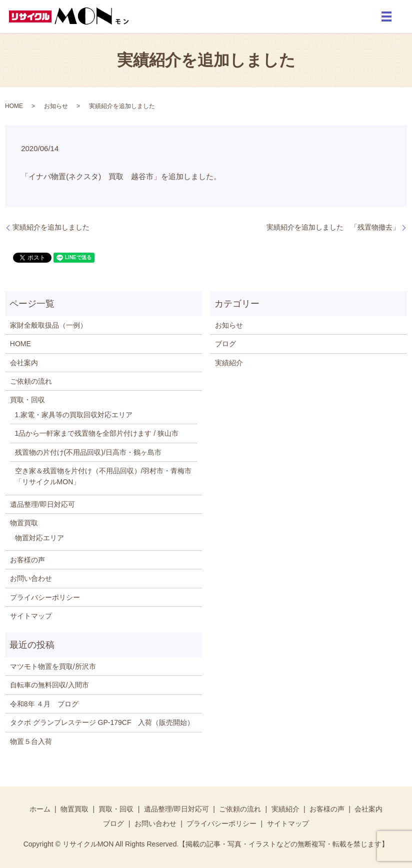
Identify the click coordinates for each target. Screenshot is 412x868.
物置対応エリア (39, 538)
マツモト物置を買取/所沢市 (53, 666)
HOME (14, 106)
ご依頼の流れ (31, 381)
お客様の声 (27, 560)
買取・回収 (27, 400)
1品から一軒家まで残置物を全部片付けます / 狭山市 (97, 433)
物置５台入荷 (31, 741)
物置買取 (24, 523)
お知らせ (56, 106)
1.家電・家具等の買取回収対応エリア (74, 415)
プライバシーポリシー (45, 597)
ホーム (40, 809)
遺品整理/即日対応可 (42, 504)
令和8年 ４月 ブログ (44, 704)
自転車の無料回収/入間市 (49, 685)
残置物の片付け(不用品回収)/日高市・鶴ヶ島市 (88, 452)
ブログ (225, 344)
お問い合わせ (31, 578)
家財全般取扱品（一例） (48, 325)
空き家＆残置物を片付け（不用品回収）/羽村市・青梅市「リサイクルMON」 (103, 476)
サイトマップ (31, 616)
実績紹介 (229, 363)
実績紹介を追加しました (51, 227)
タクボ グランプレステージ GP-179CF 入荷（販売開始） (102, 722)
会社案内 (24, 363)
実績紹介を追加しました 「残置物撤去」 (333, 227)
